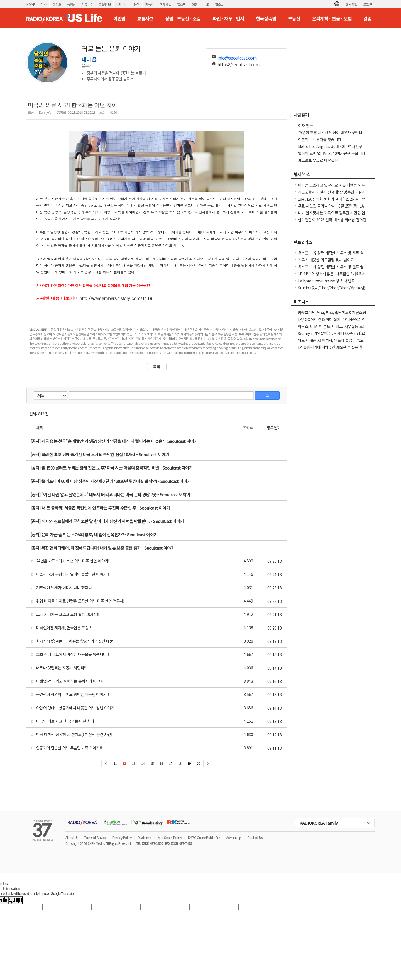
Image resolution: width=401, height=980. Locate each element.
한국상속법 (266, 19)
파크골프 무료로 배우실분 (318, 160)
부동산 (135, 4)
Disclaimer (145, 837)
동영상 (71, 4)
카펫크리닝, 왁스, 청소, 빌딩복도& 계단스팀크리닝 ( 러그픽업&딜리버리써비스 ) (332, 315)
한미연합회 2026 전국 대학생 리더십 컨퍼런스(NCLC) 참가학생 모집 (332, 223)
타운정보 (105, 4)
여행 (195, 4)
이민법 (119, 19)
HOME (31, 4)
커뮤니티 (87, 4)
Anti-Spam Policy (170, 837)
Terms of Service (95, 837)
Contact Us (255, 837)
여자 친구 (305, 125)
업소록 (219, 4)
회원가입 (351, 4)
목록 (157, 367)
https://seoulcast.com (239, 64)
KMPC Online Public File (204, 837)
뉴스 (44, 4)
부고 (206, 4)
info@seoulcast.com (237, 58)
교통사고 (145, 19)
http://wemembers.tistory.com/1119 (116, 298)
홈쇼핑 (181, 4)
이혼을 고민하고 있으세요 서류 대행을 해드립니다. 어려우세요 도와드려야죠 (331, 188)
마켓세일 (166, 4)
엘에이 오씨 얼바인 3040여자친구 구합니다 (332, 153)
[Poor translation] (15, 900)
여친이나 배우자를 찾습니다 (320, 139)
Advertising (233, 837)
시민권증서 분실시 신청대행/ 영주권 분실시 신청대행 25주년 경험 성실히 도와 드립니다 (332, 195)
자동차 (150, 4)
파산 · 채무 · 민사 (228, 19)
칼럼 (367, 19)
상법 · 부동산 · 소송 (183, 19)
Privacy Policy (122, 837)
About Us (72, 837)
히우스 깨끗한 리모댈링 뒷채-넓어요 (326, 260)
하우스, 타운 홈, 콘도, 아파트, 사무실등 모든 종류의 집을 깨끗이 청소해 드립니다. (332, 329)
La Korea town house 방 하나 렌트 (327, 281)
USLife (121, 4)
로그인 (367, 4)
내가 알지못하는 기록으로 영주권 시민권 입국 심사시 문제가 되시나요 (331, 216)
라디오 (57, 4)
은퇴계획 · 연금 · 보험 (332, 19)
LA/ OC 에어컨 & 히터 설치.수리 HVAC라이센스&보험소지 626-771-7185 (332, 322)
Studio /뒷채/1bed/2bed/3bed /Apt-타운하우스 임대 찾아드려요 (332, 290)
